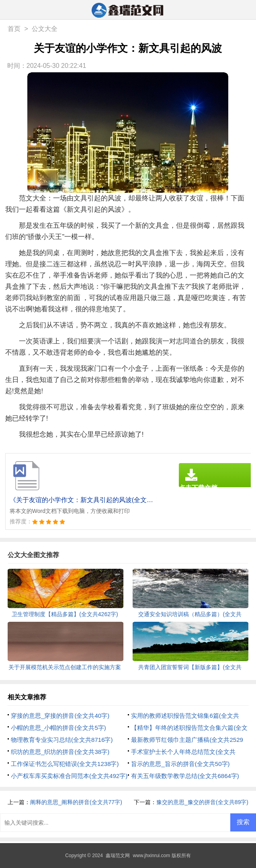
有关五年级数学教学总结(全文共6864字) (185, 776)
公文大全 (45, 29)
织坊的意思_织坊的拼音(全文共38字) (60, 752)
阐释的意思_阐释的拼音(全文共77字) (76, 802)
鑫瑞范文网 (118, 856)
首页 (14, 29)
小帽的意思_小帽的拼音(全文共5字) (58, 728)
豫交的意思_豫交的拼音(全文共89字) (202, 802)
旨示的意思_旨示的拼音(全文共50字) (180, 764)
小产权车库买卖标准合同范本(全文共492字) (69, 776)
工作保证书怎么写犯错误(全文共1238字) (65, 764)
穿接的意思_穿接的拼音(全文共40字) (60, 716)
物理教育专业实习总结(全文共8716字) (62, 740)
